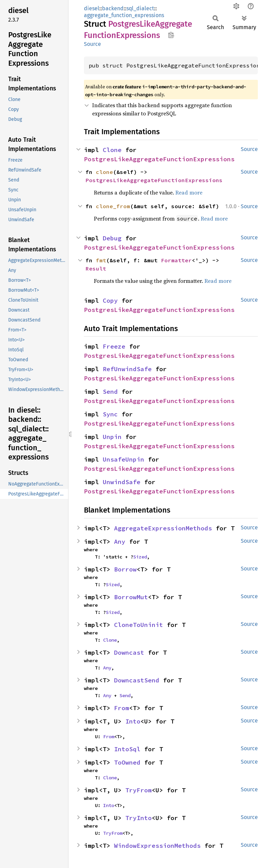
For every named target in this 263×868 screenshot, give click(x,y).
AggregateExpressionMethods (163, 528)
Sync (110, 414)
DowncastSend (137, 680)
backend (113, 8)
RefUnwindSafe (127, 369)
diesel (92, 8)
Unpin (112, 437)
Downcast (129, 652)
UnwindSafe (122, 482)
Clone (112, 150)
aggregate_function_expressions (124, 15)
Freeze (114, 346)
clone (104, 172)
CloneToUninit (139, 625)
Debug (112, 238)
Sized (140, 557)
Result (96, 268)
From (122, 708)
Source (92, 44)
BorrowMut (131, 597)
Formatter (176, 260)
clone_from (113, 206)
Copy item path (171, 35)
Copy (110, 300)
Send (110, 392)
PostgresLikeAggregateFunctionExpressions (159, 159)
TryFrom (139, 790)
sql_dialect (140, 8)
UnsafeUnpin (123, 459)
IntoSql (127, 749)
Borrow (125, 569)
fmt (101, 260)
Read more (189, 192)
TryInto (139, 818)
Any (120, 542)
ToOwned (127, 762)
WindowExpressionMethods (157, 846)
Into (133, 721)
